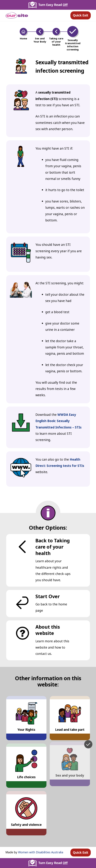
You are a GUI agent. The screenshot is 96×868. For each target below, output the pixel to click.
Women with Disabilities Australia (41, 852)
